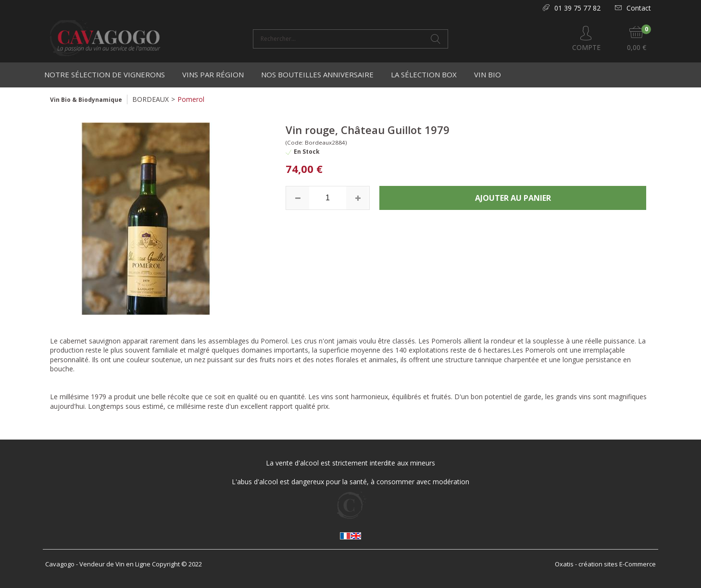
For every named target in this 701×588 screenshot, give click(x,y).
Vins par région (213, 74)
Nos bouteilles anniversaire (317, 74)
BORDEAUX (150, 99)
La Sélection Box (424, 74)
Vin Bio (488, 74)
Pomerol (191, 99)
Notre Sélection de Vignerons (105, 74)
